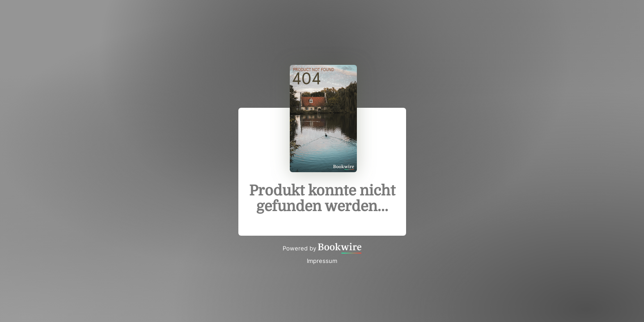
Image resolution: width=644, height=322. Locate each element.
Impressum (322, 261)
